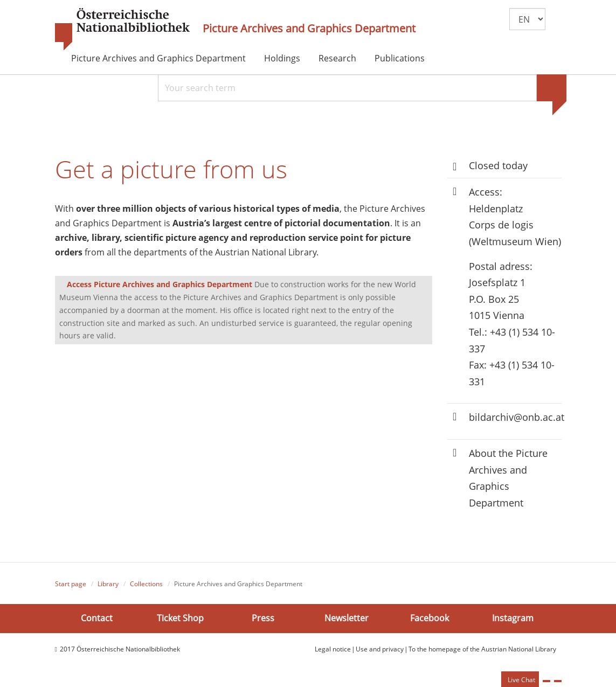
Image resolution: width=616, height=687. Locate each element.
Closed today (498, 165)
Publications (400, 58)
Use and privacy (380, 649)
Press (263, 618)
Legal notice (333, 649)
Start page (71, 584)
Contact (97, 618)
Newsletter (347, 618)
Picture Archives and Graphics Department (309, 29)
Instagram (513, 618)
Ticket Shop (180, 618)
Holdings (282, 58)
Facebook (430, 618)
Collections (146, 584)
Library (108, 584)
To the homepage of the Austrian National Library (482, 649)
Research (337, 58)
